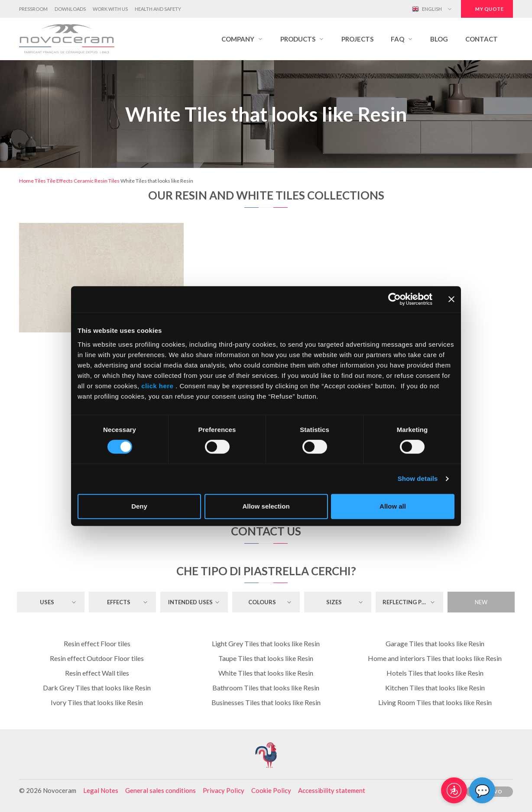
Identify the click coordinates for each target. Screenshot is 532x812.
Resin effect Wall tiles (97, 673)
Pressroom (33, 9)
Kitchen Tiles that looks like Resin (435, 688)
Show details (418, 478)
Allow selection (266, 506)
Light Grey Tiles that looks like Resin (266, 643)
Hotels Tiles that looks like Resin (435, 673)
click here (158, 386)
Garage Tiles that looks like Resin (435, 643)
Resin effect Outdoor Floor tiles (97, 658)
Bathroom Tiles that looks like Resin (266, 688)
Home (26, 181)
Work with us (110, 9)
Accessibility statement (332, 790)
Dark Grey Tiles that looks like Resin (97, 688)
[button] (242, 39)
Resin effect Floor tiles (97, 643)
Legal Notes (101, 790)
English (427, 9)
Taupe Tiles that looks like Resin (266, 658)
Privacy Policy (224, 790)
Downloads (70, 9)
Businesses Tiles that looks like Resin (266, 702)
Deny (139, 506)
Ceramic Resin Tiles (97, 181)
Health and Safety (158, 9)
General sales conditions (161, 790)
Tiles (40, 181)
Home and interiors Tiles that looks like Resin (435, 658)
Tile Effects (60, 181)
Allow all (393, 506)
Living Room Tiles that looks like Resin (435, 702)
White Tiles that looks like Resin (266, 673)
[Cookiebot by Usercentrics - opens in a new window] (394, 299)
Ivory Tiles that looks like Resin (97, 702)
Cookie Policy (271, 790)
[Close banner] (451, 299)
